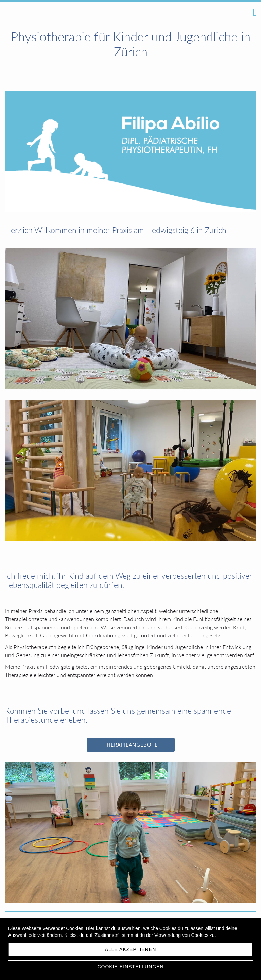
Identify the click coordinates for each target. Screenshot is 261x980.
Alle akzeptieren (131, 949)
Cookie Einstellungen (130, 967)
